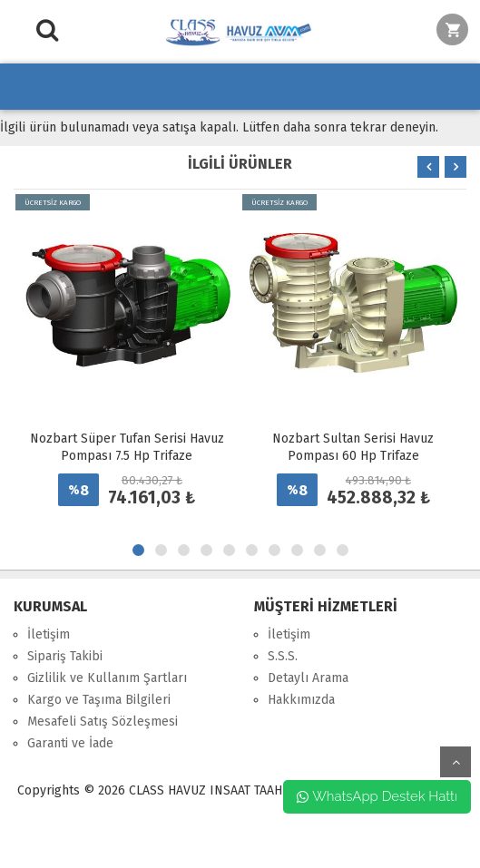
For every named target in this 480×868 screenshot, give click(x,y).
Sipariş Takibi (65, 656)
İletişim (49, 634)
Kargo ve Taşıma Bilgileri (99, 700)
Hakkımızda (301, 700)
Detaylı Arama (308, 678)
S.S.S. (283, 656)
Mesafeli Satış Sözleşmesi (103, 722)
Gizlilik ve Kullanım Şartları (107, 678)
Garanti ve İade (70, 743)
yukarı (456, 762)
